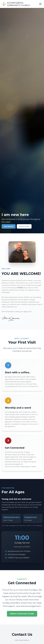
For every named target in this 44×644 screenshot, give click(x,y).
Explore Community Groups (22, 614)
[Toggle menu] (40, 4)
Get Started (9, 226)
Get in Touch (24, 226)
